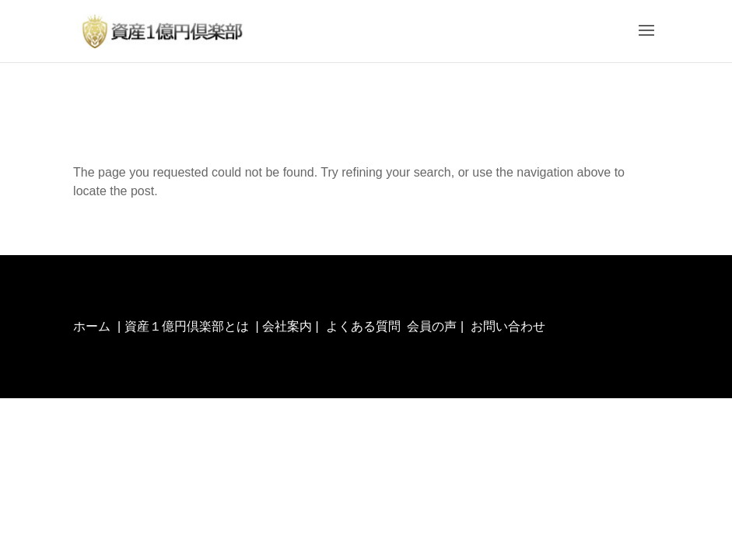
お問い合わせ (508, 326)
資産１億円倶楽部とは (187, 326)
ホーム (92, 326)
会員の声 (432, 326)
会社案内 (287, 326)
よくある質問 (363, 326)
